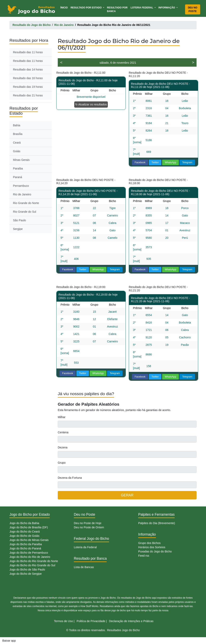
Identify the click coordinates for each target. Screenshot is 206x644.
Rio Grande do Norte (26, 203)
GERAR (127, 495)
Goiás (17, 151)
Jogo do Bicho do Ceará (25, 532)
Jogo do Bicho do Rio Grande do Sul (32, 565)
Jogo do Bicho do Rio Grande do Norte (34, 561)
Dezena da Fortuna (70, 478)
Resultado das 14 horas (28, 69)
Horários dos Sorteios (152, 547)
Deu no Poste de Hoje (88, 523)
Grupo (62, 463)
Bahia (17, 125)
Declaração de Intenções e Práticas (131, 621)
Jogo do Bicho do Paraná (25, 548)
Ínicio (65, 7)
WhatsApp (170, 162)
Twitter (155, 162)
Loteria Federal (142, 8)
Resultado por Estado (87, 8)
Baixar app (9, 641)
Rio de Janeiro (22, 194)
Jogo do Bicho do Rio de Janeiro (30, 557)
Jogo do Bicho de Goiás (24, 536)
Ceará (17, 143)
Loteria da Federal (85, 547)
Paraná (18, 177)
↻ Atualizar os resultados (91, 104)
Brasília (18, 134)
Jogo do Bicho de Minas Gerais (29, 540)
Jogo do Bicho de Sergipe (26, 574)
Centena (63, 432)
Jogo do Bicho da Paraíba (26, 544)
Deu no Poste (193, 9)
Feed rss (144, 556)
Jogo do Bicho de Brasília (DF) (29, 527)
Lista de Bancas (84, 567)
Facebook (140, 162)
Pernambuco (21, 186)
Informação (167, 8)
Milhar (62, 417)
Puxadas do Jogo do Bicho (155, 551)
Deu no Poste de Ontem (89, 527)
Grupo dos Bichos (149, 543)
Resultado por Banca (117, 9)
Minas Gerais (21, 160)
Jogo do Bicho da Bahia (24, 523)
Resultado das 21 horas (28, 95)
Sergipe (18, 229)
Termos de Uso (63, 621)
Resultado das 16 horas (28, 78)
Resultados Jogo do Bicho (123, 630)
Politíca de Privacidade (91, 621)
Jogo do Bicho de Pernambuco (29, 553)
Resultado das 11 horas (28, 52)
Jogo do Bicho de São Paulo (27, 569)
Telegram (187, 162)
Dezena (63, 447)
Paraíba (18, 168)
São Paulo (20, 220)
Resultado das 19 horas (28, 87)
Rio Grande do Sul (25, 212)
